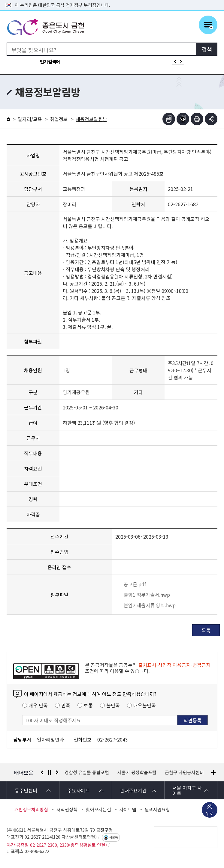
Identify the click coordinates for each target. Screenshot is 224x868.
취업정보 (59, 119)
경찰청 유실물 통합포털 (87, 772)
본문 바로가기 (112, 0)
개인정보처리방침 (31, 810)
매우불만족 (145, 705)
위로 (210, 814)
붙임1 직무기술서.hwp (143, 595)
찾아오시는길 (98, 810)
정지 (50, 772)
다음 (57, 772)
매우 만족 (38, 705)
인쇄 (197, 119)
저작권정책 (67, 810)
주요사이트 (79, 790)
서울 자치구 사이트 (187, 790)
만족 (66, 705)
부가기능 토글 (211, 119)
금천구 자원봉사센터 (184, 772)
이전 (42, 772)
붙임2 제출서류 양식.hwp (145, 605)
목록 (206, 630)
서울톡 (114, 837)
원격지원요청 (157, 810)
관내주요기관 (133, 790)
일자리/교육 (30, 119)
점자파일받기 (183, 119)
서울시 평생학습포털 (137, 772)
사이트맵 (128, 810)
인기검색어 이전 (175, 62)
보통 (88, 705)
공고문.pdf (131, 584)
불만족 (113, 705)
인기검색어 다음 (181, 62)
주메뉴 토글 (208, 25)
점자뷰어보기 (169, 119)
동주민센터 (26, 790)
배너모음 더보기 (213, 773)
